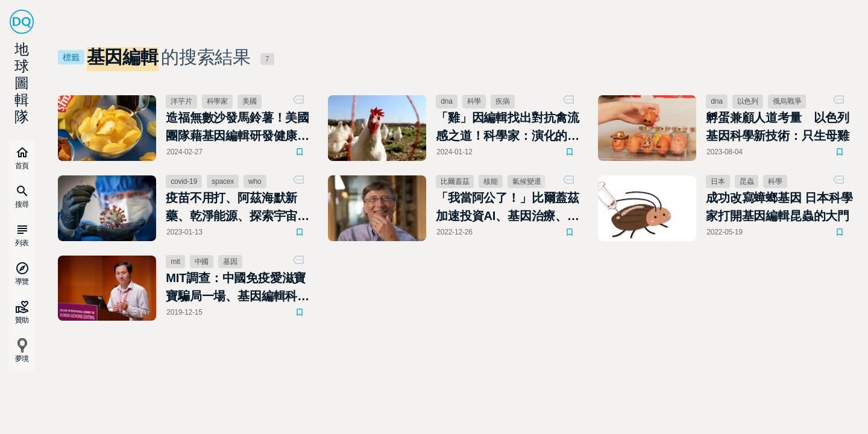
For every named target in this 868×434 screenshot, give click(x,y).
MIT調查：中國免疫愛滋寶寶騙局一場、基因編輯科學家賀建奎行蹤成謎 (237, 288)
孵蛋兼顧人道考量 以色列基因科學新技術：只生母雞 (778, 127)
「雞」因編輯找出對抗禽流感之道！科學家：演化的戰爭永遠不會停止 (508, 128)
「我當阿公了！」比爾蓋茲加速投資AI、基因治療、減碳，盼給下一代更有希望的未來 (508, 208)
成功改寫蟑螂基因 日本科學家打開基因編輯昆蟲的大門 (779, 207)
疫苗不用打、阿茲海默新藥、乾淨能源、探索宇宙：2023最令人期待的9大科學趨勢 (237, 208)
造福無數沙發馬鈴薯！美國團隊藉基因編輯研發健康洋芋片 (237, 128)
